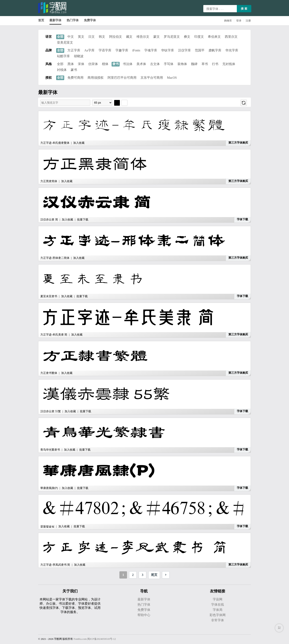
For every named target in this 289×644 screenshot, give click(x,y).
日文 (92, 37)
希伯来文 (214, 37)
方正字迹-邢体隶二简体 (55, 258)
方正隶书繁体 (49, 373)
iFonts (136, 50)
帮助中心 (144, 615)
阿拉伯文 (116, 37)
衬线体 (62, 70)
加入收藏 (79, 143)
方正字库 (74, 50)
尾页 (154, 575)
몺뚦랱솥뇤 (47, 526)
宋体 (81, 64)
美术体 (141, 64)
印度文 (199, 37)
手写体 (169, 64)
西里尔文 (231, 37)
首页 (41, 20)
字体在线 (218, 605)
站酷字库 (63, 56)
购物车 (228, 21)
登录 (239, 21)
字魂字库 (151, 50)
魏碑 (194, 64)
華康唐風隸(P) (49, 488)
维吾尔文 (143, 37)
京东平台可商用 (152, 78)
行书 (215, 64)
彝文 (187, 37)
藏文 (129, 37)
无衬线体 (229, 64)
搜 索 (244, 9)
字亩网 (218, 599)
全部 (60, 37)
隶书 (116, 64)
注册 (248, 21)
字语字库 (105, 50)
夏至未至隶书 (49, 296)
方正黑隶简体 (49, 181)
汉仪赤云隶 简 (49, 220)
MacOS (172, 78)
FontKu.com (80, 639)
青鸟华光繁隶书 (50, 450)
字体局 (218, 610)
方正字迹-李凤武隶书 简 (55, 565)
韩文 (102, 37)
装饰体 (182, 64)
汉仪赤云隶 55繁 (51, 411)
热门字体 (73, 20)
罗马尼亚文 (172, 37)
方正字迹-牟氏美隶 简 (54, 335)
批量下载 (83, 220)
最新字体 (55, 20)
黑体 (71, 64)
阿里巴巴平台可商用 (122, 78)
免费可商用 (75, 78)
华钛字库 (168, 50)
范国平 (200, 50)
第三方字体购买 (238, 143)
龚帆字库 (215, 50)
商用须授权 (96, 78)
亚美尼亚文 (65, 42)
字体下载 (242, 219)
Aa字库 (89, 50)
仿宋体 (93, 64)
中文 (71, 37)
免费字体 (90, 20)
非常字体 (218, 620)
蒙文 (157, 37)
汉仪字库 (184, 50)
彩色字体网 (218, 615)
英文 (81, 37)
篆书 (74, 70)
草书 (205, 64)
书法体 (128, 64)
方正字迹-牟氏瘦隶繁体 (55, 143)
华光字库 (232, 50)
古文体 (155, 64)
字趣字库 (122, 50)
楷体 (105, 64)
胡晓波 (79, 56)
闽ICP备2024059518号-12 (102, 639)
